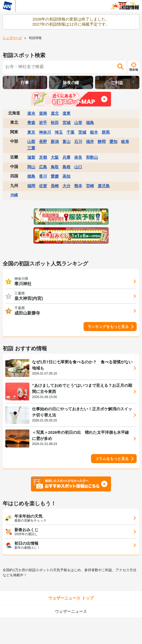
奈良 (78, 157)
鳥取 (55, 167)
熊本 (78, 186)
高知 (66, 176)
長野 (43, 142)
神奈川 (45, 132)
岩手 (43, 123)
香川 (43, 176)
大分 (66, 186)
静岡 (102, 142)
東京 (31, 132)
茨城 (82, 132)
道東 (66, 113)
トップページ (12, 38)
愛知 (113, 142)
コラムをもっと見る (112, 459)
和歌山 (92, 157)
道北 (55, 113)
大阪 (55, 157)
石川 (78, 142)
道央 (31, 113)
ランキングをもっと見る (108, 327)
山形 (78, 123)
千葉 (70, 132)
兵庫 (66, 157)
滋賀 (31, 157)
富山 (66, 142)
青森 (31, 123)
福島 (90, 123)
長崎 (55, 186)
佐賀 (43, 186)
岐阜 (125, 142)
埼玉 (59, 132)
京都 (43, 157)
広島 (43, 167)
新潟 (55, 142)
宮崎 (90, 186)
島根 (66, 167)
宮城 (66, 123)
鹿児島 (104, 186)
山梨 (31, 142)
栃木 (94, 132)
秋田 (55, 123)
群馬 (106, 132)
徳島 (31, 176)
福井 (90, 142)
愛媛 (55, 176)
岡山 (31, 167)
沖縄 (14, 195)
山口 (78, 167)
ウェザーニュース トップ (71, 598)
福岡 (31, 186)
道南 (43, 113)
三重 (31, 148)
